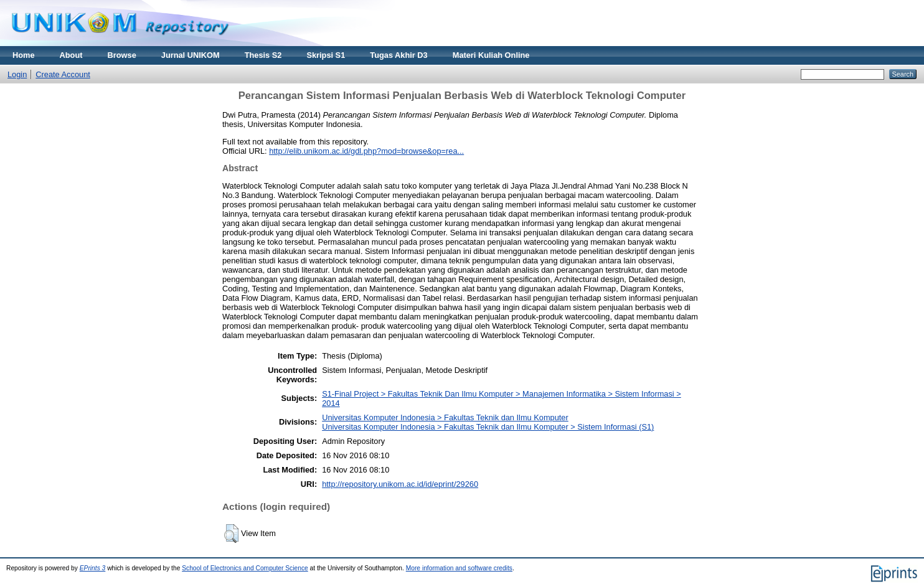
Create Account (63, 74)
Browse (122, 55)
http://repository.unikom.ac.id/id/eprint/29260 (400, 484)
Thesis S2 (263, 55)
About (71, 55)
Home (24, 55)
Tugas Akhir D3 (398, 55)
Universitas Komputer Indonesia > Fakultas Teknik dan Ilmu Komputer (445, 417)
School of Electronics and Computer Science (245, 568)
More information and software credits (459, 568)
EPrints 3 (93, 568)
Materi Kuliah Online (491, 55)
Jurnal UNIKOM (191, 55)
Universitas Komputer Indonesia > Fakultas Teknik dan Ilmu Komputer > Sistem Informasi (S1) (488, 427)
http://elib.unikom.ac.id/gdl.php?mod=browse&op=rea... (366, 151)
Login (17, 74)
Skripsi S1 (326, 55)
